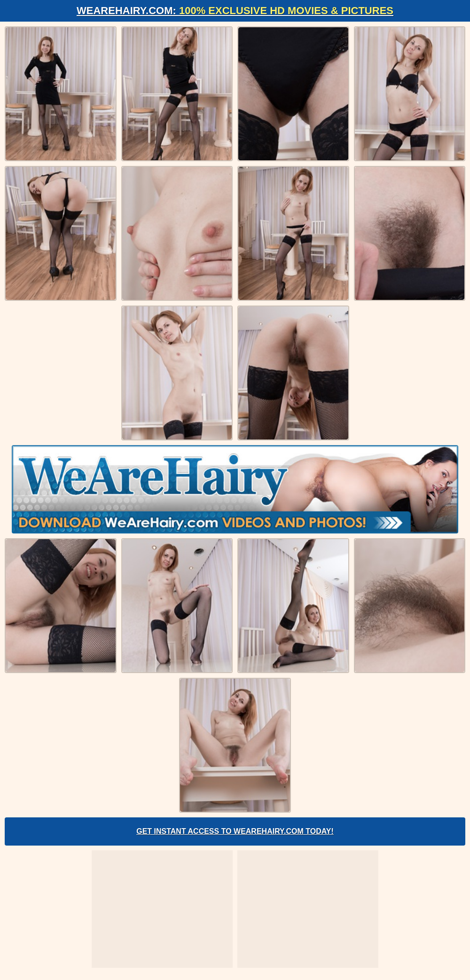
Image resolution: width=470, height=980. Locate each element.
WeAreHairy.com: (235, 11)
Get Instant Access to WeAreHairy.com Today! (235, 831)
